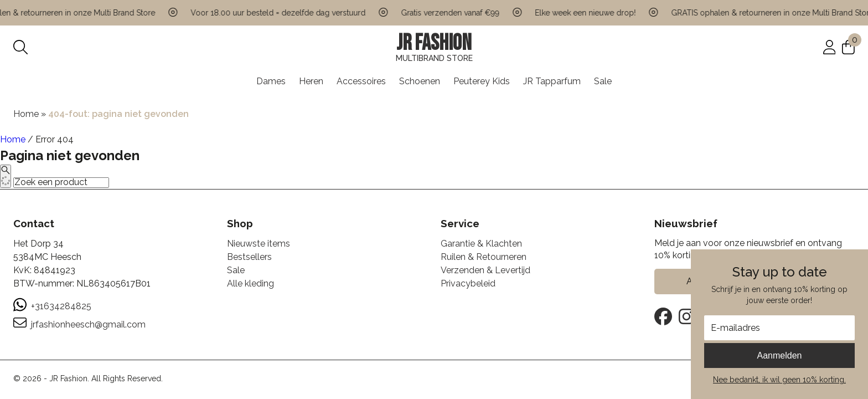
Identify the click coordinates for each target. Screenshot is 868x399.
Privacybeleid (468, 283)
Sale (603, 81)
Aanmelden (780, 355)
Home (26, 114)
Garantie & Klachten (481, 244)
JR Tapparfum (552, 81)
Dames (271, 81)
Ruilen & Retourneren (484, 257)
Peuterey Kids (482, 81)
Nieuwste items (259, 244)
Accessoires (361, 81)
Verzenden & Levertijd (485, 270)
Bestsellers (249, 257)
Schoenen (420, 81)
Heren (311, 81)
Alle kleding (250, 283)
